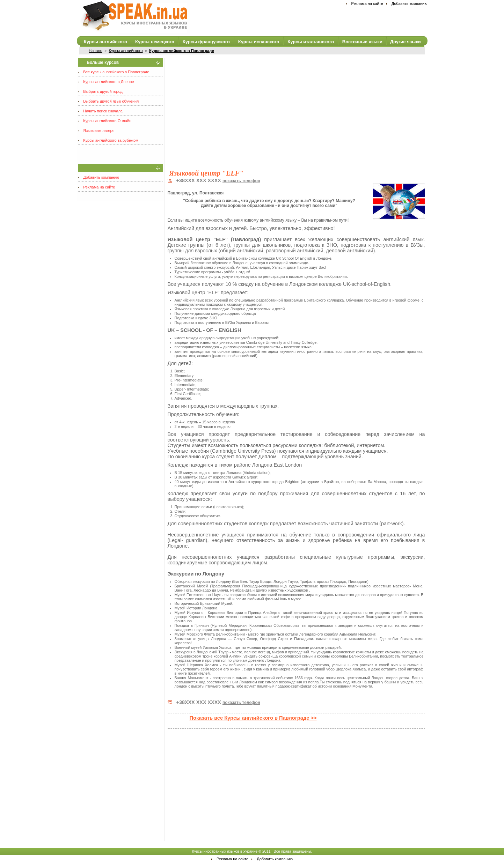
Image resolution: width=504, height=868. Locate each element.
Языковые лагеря (99, 131)
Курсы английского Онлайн (107, 121)
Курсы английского (105, 42)
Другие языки (406, 42)
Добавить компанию (410, 3)
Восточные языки (362, 42)
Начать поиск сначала (103, 111)
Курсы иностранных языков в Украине (225, 851)
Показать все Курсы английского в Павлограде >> (253, 718)
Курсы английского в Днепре (108, 82)
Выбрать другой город (103, 91)
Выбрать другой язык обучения (111, 101)
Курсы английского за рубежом (111, 140)
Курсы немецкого (155, 42)
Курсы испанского (259, 42)
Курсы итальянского (311, 42)
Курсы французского (206, 42)
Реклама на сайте (367, 3)
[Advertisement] (296, 107)
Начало (96, 51)
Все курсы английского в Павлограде (116, 72)
